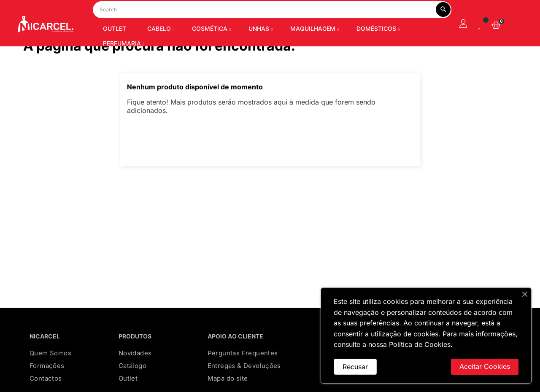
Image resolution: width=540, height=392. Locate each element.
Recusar (355, 367)
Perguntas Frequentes (243, 375)
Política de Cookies (420, 344)
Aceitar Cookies (485, 366)
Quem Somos (50, 375)
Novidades (135, 375)
